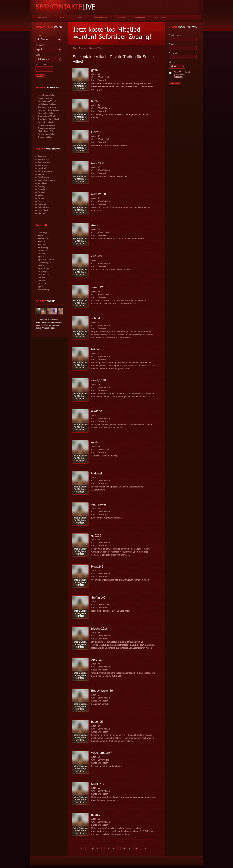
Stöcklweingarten (46, 171)
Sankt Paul (43, 210)
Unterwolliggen (45, 263)
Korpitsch (42, 168)
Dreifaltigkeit (43, 233)
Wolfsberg (42, 284)
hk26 (94, 101)
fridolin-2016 (99, 629)
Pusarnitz (42, 254)
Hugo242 (97, 567)
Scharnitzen (43, 207)
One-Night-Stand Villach (49, 119)
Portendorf (43, 251)
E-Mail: (172, 44)
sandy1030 (98, 380)
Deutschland (42, 18)
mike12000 (98, 194)
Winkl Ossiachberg (46, 180)
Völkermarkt (43, 269)
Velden (41, 195)
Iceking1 (97, 473)
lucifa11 (96, 132)
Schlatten (42, 204)
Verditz (41, 174)
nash (94, 442)
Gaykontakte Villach (47, 107)
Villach (41, 266)
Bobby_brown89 (102, 691)
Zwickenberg (44, 290)
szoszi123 (98, 287)
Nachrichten (140, 18)
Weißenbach (44, 159)
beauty (96, 815)
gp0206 (96, 536)
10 (135, 849)
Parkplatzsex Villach (47, 104)
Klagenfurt (43, 245)
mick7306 (98, 163)
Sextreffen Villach (46, 122)
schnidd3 (97, 318)
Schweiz (80, 18)
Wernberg (42, 165)
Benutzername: (175, 35)
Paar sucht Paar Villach (48, 110)
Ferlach (41, 242)
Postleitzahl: (41, 65)
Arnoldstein (43, 183)
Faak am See (44, 162)
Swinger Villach (45, 98)
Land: (38, 55)
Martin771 (98, 784)
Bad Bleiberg (44, 177)
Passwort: (173, 53)
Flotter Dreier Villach (47, 131)
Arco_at (96, 660)
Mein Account (160, 18)
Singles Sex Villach (46, 113)
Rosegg (41, 186)
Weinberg (42, 272)
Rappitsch (42, 189)
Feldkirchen (43, 239)
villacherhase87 (102, 753)
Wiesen (41, 281)
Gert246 (97, 411)
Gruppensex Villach (47, 116)
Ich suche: (40, 45)
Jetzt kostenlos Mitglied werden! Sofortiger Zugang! (112, 33)
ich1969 (96, 256)
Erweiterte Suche (100, 18)
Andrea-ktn (98, 504)
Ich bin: (39, 35)
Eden (40, 236)
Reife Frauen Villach (47, 95)
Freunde (121, 18)
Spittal (41, 257)
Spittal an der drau (46, 260)
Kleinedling (43, 248)
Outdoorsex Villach (46, 128)
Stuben (41, 198)
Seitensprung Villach (47, 101)
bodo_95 (97, 722)
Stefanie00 (98, 598)
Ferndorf (42, 213)
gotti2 (95, 70)
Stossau (42, 192)
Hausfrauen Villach (46, 125)
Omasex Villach (45, 137)
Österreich (62, 18)
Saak (40, 201)
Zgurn (41, 287)
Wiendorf (42, 278)
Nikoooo (97, 349)
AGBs (180, 72)
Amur (95, 225)
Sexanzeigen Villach (47, 134)
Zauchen (42, 156)
